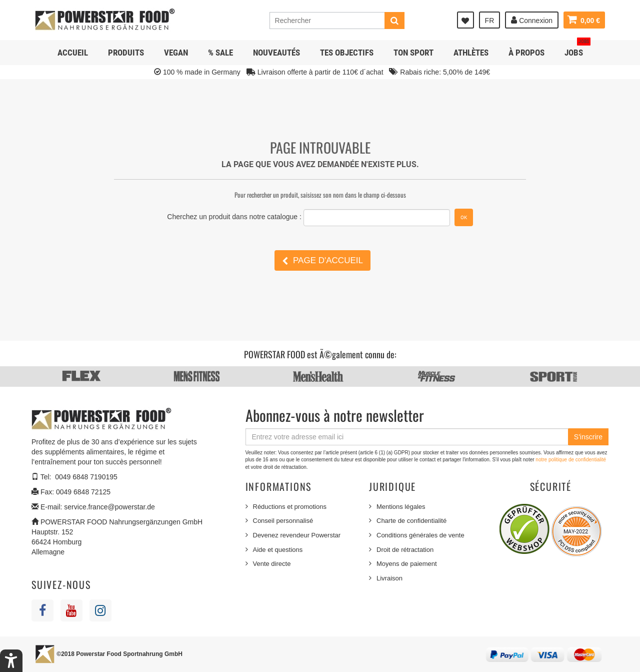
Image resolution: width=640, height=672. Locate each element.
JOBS (577, 49)
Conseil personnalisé (283, 521)
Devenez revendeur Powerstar (297, 535)
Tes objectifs (347, 53)
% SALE (220, 53)
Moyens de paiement (407, 564)
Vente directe (272, 564)
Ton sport (413, 53)
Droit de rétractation (405, 550)
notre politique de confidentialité (571, 460)
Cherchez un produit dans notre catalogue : (234, 217)
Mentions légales (401, 507)
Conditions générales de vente (420, 535)
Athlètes (471, 53)
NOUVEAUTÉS (276, 53)
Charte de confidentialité (411, 521)
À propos (526, 53)
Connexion (532, 20)
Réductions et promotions (290, 507)
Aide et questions (278, 550)
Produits (126, 53)
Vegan (176, 53)
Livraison (389, 578)
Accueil (73, 53)
